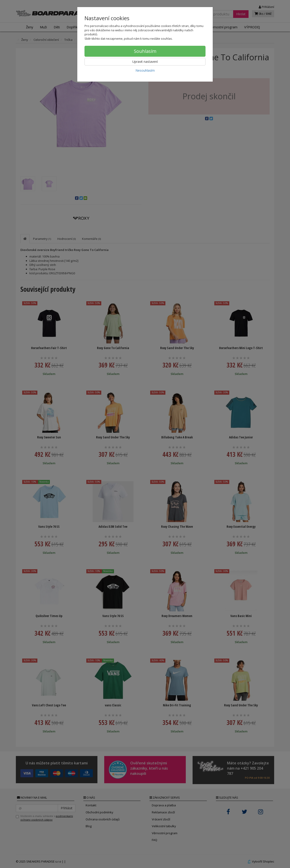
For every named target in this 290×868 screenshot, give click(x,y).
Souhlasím (145, 51)
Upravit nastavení (145, 62)
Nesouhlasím (145, 70)
